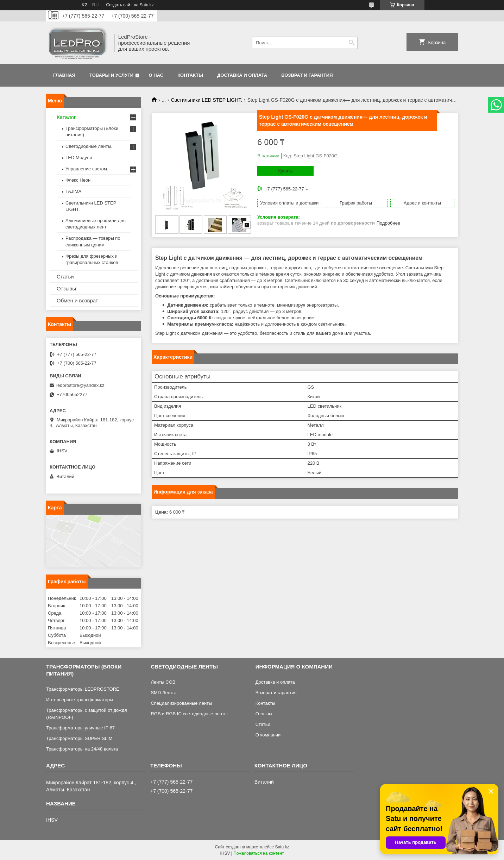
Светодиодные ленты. (89, 146)
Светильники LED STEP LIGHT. (207, 100)
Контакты (190, 75)
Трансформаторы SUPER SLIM (79, 738)
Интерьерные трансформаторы (80, 700)
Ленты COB (163, 682)
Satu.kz (282, 847)
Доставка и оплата (242, 75)
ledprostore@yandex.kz (80, 385)
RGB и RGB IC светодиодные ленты (189, 714)
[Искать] (351, 43)
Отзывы (66, 288)
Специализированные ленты (181, 703)
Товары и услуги (111, 75)
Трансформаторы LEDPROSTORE (83, 689)
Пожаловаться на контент (259, 853)
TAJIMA (73, 191)
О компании (268, 735)
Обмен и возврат (77, 300)
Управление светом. (87, 169)
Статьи (65, 277)
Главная (64, 75)
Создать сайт (119, 5)
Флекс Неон (78, 180)
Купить (285, 171)
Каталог (66, 117)
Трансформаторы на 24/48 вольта (82, 749)
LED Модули (79, 158)
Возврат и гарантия (307, 75)
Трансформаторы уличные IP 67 (80, 728)
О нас (156, 75)
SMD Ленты (163, 693)
